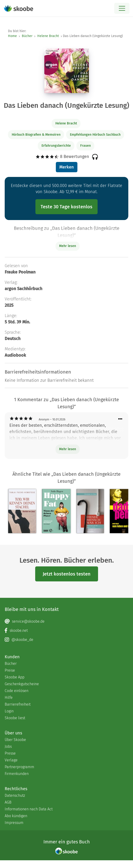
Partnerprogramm (19, 767)
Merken (66, 167)
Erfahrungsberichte (56, 146)
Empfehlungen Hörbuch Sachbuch (95, 135)
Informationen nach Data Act (29, 809)
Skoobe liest (15, 718)
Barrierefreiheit (18, 704)
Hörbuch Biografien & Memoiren (36, 135)
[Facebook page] (66, 631)
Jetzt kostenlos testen (67, 574)
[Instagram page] (66, 640)
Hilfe (9, 698)
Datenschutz (15, 795)
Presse (10, 753)
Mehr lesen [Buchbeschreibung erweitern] (68, 246)
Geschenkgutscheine (22, 684)
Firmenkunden (17, 774)
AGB (8, 802)
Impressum (14, 823)
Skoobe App (15, 677)
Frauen (85, 146)
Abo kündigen (16, 816)
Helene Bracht (48, 36)
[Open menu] (122, 8)
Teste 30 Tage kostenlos (66, 207)
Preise (10, 670)
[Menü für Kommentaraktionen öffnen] (120, 419)
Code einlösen (17, 691)
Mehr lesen (68, 449)
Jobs (8, 746)
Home (12, 36)
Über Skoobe (15, 740)
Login (9, 711)
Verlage (11, 760)
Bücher (27, 36)
